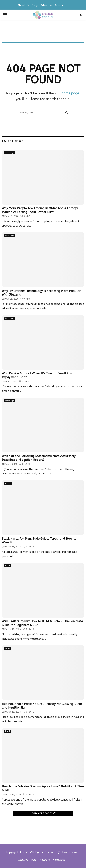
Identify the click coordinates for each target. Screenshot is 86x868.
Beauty (7, 649)
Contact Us (62, 5)
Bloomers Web (70, 852)
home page (70, 93)
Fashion (8, 483)
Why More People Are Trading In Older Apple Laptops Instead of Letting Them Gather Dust (40, 210)
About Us (23, 5)
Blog (35, 5)
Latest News (13, 141)
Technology (9, 153)
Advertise (46, 5)
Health (7, 566)
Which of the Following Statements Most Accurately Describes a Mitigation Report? (39, 458)
